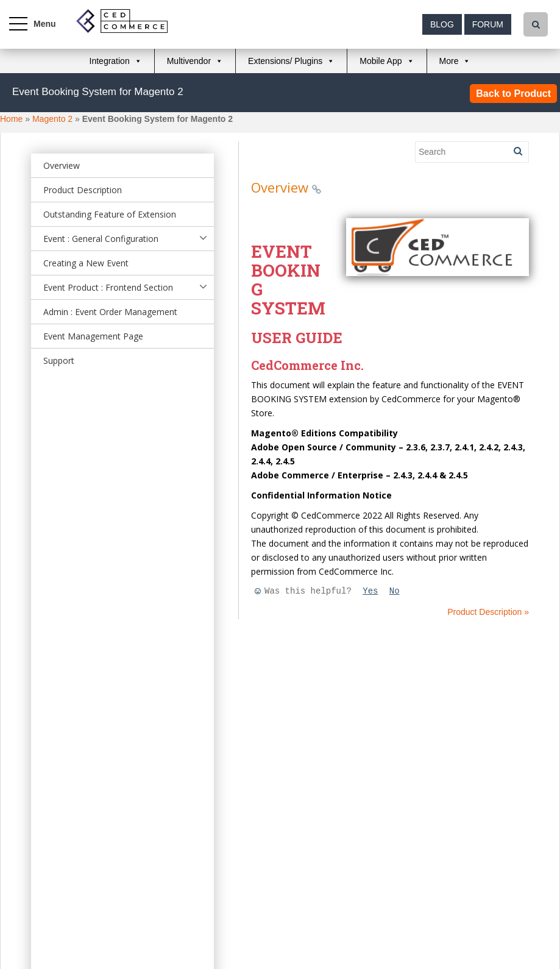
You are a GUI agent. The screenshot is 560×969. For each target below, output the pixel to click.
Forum (488, 24)
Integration (110, 61)
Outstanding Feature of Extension (110, 214)
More (449, 61)
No (395, 591)
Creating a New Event (86, 263)
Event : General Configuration (101, 239)
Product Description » (488, 612)
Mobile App (381, 61)
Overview (62, 165)
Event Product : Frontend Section (108, 287)
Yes (370, 591)
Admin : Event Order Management (110, 312)
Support (59, 360)
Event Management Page (93, 336)
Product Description (83, 190)
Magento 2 (52, 119)
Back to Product (513, 94)
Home (11, 119)
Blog (442, 24)
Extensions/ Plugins (285, 61)
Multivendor (189, 61)
